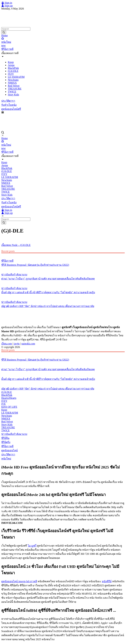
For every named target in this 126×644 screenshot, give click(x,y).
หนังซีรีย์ (107, 581)
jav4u (17, 344)
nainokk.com (28, 344)
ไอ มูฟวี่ (32, 546)
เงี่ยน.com (7, 344)
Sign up (7, 6)
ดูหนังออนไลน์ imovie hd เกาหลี (19, 581)
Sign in (7, 3)
